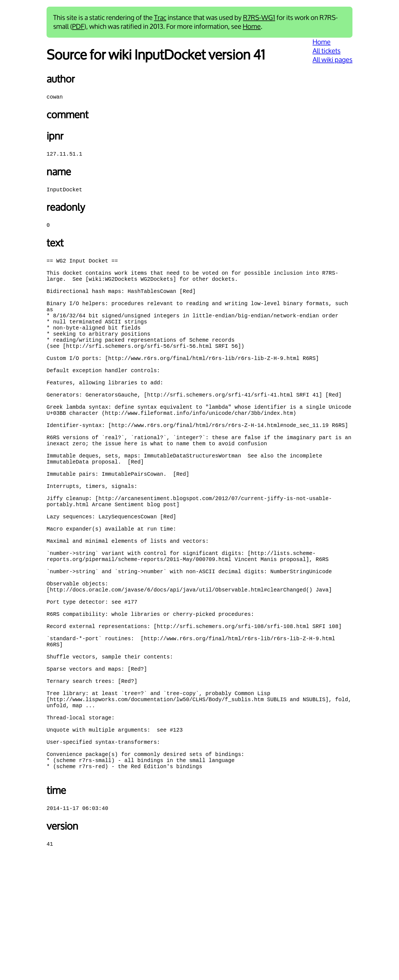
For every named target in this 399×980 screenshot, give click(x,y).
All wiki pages (332, 60)
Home (252, 27)
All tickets (327, 51)
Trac (160, 18)
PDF (78, 27)
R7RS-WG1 (259, 18)
